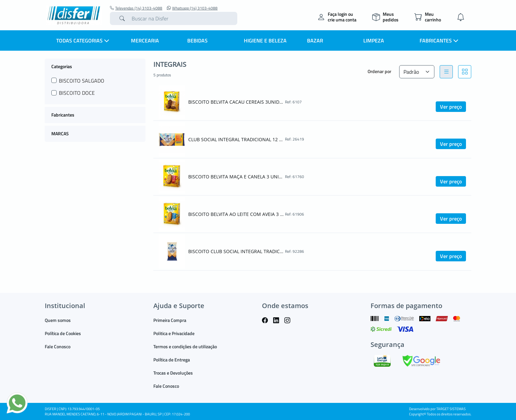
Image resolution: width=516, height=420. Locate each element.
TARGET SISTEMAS (451, 409)
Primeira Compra (170, 320)
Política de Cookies (63, 333)
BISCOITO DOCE (77, 93)
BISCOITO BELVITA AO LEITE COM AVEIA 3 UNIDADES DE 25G (236, 214)
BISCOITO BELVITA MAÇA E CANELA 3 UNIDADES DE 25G (236, 177)
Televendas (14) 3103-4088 (136, 8)
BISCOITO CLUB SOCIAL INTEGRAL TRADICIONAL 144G (236, 251)
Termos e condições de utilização (185, 346)
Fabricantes (63, 115)
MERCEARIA (145, 40)
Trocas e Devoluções (173, 373)
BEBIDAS (197, 40)
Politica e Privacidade (174, 333)
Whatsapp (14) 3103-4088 (192, 8)
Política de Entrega (172, 360)
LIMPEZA (374, 40)
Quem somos (58, 320)
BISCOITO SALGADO (82, 81)
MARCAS (60, 133)
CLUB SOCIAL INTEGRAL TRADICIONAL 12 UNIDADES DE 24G (236, 139)
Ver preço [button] (451, 107)
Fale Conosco (58, 346)
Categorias (62, 66)
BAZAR (315, 40)
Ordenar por (379, 71)
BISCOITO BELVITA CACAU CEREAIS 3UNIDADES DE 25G (236, 102)
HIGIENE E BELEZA (265, 40)
